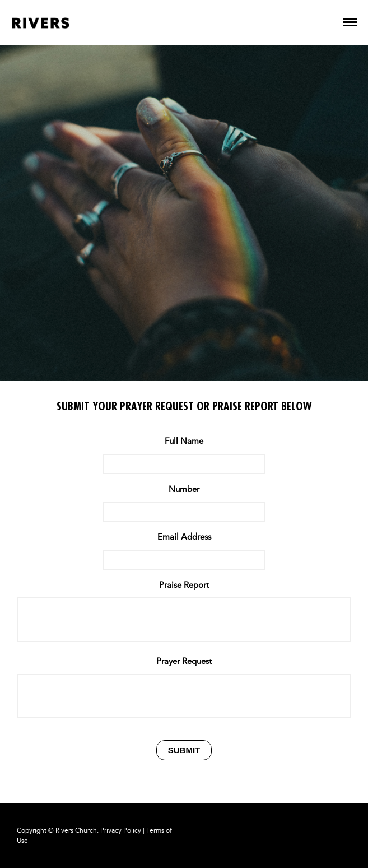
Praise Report (184, 585)
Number (184, 489)
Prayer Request (184, 661)
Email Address (184, 537)
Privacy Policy (121, 830)
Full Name (184, 441)
